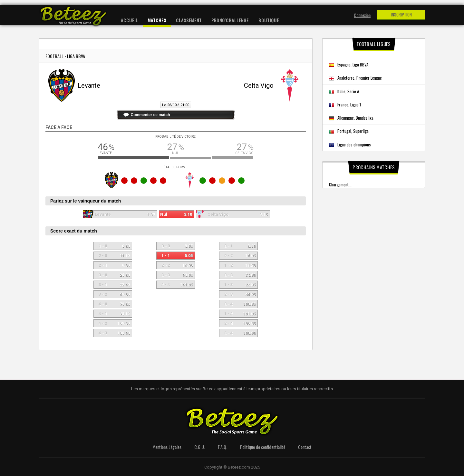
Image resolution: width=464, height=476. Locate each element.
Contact (305, 447)
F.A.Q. (222, 447)
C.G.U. (200, 447)
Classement (189, 20)
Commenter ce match (150, 115)
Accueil (129, 20)
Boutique (269, 20)
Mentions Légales (167, 447)
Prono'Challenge (230, 20)
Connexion (362, 15)
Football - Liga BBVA (65, 56)
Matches (157, 20)
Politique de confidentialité (263, 447)
